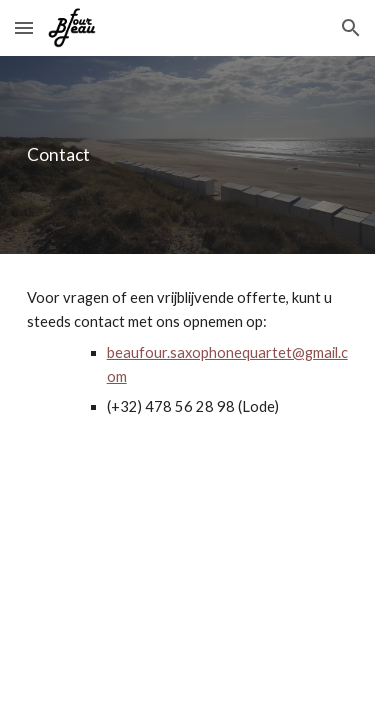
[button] (24, 27)
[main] (188, 155)
